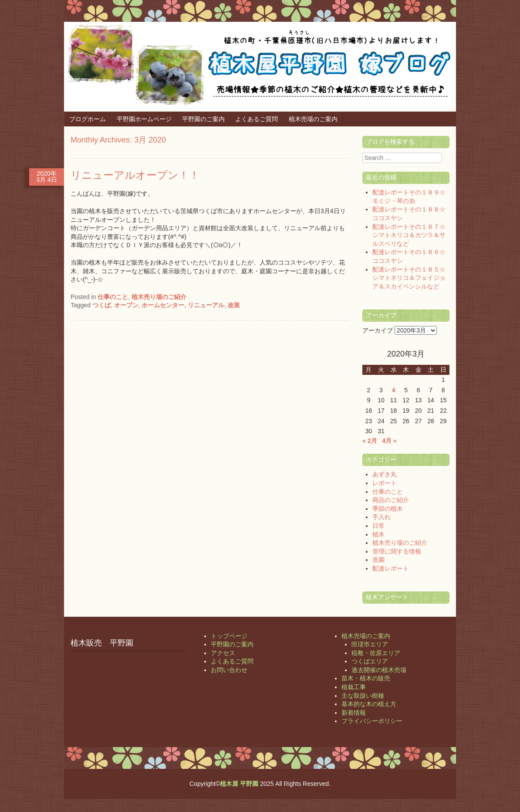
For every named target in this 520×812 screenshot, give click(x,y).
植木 (378, 534)
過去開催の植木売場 (379, 670)
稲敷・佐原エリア (376, 653)
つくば (101, 305)
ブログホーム (88, 119)
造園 (378, 560)
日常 (378, 526)
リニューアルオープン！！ (135, 175)
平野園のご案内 (203, 119)
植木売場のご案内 (313, 119)
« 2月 (370, 441)
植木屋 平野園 (239, 784)
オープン (126, 305)
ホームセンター (163, 305)
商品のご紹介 (391, 500)
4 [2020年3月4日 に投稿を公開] (394, 390)
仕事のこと (113, 297)
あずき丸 (385, 474)
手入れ (382, 517)
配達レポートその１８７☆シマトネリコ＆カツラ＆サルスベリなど (409, 235)
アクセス (223, 653)
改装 (234, 305)
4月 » (389, 441)
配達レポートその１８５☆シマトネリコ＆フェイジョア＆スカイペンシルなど (409, 278)
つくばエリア (370, 661)
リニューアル (206, 305)
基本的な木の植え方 (369, 704)
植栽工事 (354, 687)
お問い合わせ (229, 670)
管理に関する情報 (397, 551)
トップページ (229, 636)
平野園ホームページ (144, 119)
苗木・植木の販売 (366, 678)
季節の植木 (388, 509)
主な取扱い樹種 (363, 696)
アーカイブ (378, 330)
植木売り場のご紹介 (159, 297)
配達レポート (391, 568)
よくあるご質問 (257, 119)
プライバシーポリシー (372, 721)
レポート (385, 483)
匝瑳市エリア (370, 644)
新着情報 (354, 713)
